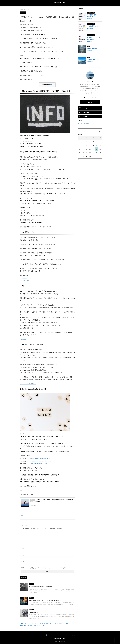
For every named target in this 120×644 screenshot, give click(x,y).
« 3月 (80, 159)
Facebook (50, 635)
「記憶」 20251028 (93, 60)
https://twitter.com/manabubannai (41, 461)
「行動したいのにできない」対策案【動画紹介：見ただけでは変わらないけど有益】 (47, 623)
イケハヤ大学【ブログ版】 (34, 344)
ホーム (25, 278)
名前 (22, 549)
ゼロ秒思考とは (33, 612)
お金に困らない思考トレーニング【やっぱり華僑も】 (44, 600)
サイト (22, 562)
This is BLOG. (60, 3)
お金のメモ (24, 515)
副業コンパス (29, 232)
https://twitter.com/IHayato (39, 464)
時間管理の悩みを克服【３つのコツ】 (34, 625)
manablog (28, 286)
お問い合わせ (74, 635)
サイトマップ (27, 281)
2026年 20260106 (92, 48)
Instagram (56, 635)
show (51, 85)
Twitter (44, 635)
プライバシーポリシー (65, 635)
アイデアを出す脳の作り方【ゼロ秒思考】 (41, 587)
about (90, 102)
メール (23, 555)
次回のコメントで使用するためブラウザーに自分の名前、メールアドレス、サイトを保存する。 (46, 568)
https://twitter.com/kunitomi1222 (41, 458)
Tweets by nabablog (84, 124)
